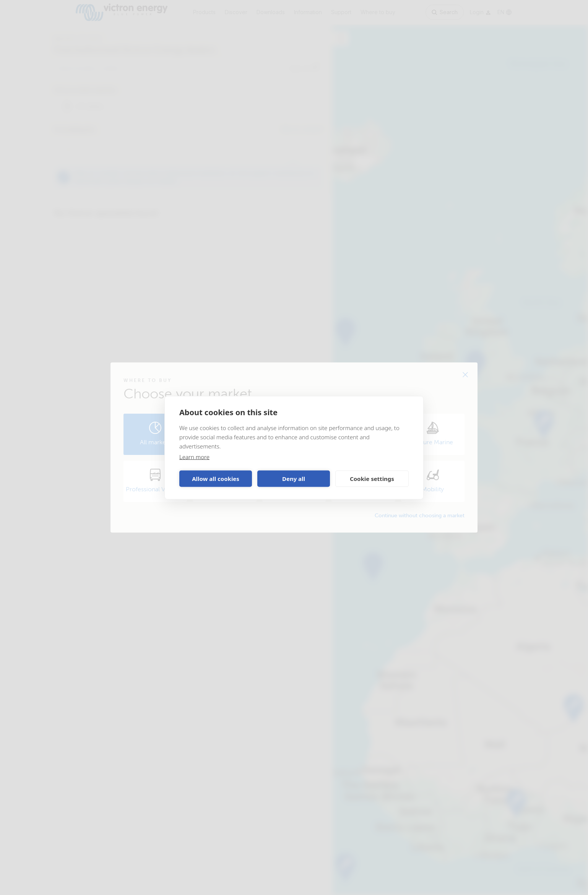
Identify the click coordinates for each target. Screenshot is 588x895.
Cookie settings (372, 479)
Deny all (294, 479)
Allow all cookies (216, 479)
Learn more (194, 456)
